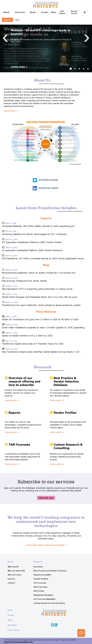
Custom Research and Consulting (49, 603)
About (8, 12)
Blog (53, 12)
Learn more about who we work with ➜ (46, 545)
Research (21, 12)
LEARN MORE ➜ (19, 67)
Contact (11, 583)
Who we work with (16, 571)
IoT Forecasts (40, 583)
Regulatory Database (43, 595)
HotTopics (63, 12)
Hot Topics (12, 625)
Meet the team (14, 575)
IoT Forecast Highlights (45, 599)
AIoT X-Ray (39, 591)
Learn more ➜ (11, 111)
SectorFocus (75, 12)
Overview (38, 567)
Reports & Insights (42, 575)
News (34, 12)
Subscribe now (46, 498)
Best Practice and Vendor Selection (50, 571)
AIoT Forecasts (41, 587)
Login (17, 20)
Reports (46, 218)
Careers (11, 579)
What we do (13, 567)
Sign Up (7, 20)
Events (45, 12)
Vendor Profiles (41, 579)
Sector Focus (13, 630)
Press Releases (46, 312)
